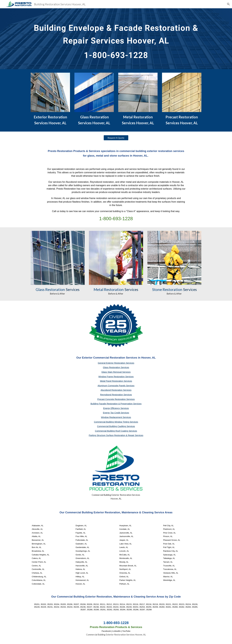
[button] (228, 4)
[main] (116, 39)
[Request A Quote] (116, 138)
